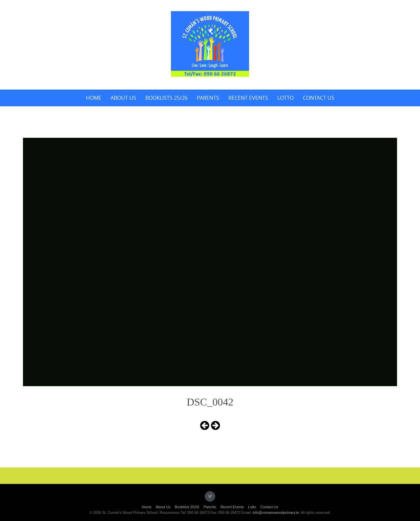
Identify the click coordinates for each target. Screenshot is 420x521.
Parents (208, 98)
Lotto (285, 98)
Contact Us (319, 98)
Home (94, 98)
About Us (123, 98)
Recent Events (248, 98)
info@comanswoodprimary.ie (276, 512)
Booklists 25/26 (167, 98)
